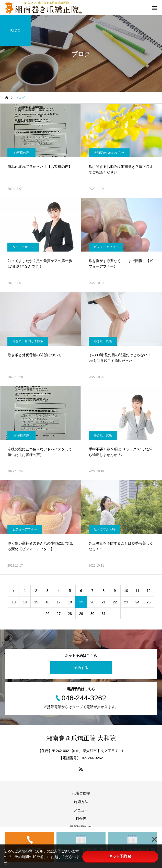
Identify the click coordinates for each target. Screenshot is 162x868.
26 (48, 614)
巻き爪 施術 (103, 341)
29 (81, 614)
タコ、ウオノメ (23, 247)
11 (137, 591)
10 (126, 591)
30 (92, 614)
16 (48, 602)
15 (36, 602)
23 (126, 602)
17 (59, 602)
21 (104, 602)
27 (59, 614)
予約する (81, 668)
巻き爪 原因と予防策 (28, 341)
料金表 (81, 819)
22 (115, 602)
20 (92, 602)
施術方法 (81, 802)
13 (14, 602)
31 (104, 614)
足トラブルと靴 (105, 529)
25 (149, 602)
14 (25, 602)
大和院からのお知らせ (109, 153)
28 (70, 614)
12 (149, 591)
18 (70, 602)
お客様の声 (21, 153)
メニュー (81, 810)
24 (137, 602)
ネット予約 (120, 856)
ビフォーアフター (106, 247)
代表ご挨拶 (81, 793)
